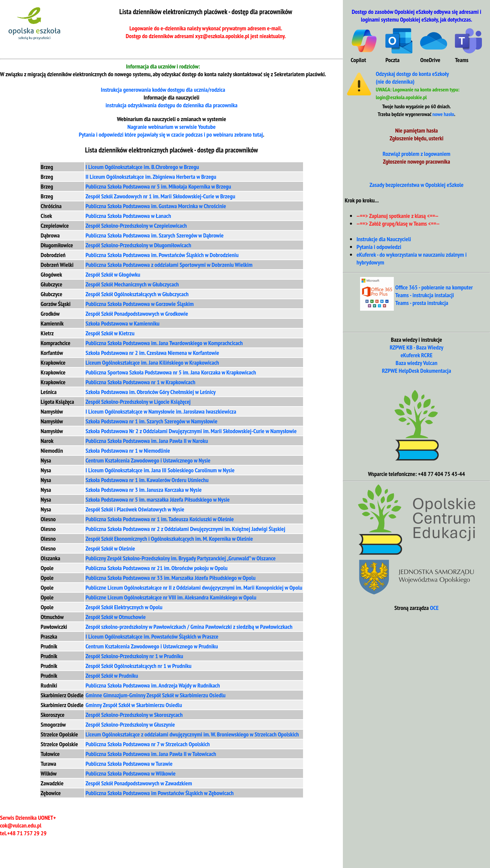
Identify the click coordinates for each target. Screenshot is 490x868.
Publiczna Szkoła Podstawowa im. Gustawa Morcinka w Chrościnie (156, 206)
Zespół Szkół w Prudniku (112, 676)
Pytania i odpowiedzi (379, 247)
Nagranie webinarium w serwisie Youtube (171, 127)
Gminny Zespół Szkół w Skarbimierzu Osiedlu (134, 705)
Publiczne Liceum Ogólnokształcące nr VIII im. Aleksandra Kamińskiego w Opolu (171, 597)
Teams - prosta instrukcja (422, 303)
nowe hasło (443, 114)
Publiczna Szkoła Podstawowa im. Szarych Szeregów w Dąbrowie (155, 235)
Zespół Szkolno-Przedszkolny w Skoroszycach (134, 715)
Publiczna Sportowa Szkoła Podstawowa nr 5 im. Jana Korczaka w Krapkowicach (171, 372)
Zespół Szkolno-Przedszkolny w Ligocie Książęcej (138, 402)
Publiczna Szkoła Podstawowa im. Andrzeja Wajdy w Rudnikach (153, 685)
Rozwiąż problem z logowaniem (417, 154)
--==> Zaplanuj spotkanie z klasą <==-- (397, 216)
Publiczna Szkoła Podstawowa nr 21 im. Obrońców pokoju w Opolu (157, 568)
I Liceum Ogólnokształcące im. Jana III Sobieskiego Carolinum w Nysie (160, 470)
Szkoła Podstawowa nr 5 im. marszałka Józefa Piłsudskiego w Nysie (158, 499)
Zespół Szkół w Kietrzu (110, 333)
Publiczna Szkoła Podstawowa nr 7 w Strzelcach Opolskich (148, 744)
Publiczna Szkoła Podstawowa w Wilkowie (131, 773)
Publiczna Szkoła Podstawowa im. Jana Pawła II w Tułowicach (151, 754)
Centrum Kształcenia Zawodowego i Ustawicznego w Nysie (148, 460)
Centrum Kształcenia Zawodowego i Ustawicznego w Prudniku (152, 646)
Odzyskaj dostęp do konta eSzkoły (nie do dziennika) (412, 78)
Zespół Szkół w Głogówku (113, 274)
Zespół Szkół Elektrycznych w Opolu (124, 607)
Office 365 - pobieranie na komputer (434, 287)
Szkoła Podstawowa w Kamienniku (123, 323)
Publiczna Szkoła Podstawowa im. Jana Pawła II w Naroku (147, 441)
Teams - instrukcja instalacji (425, 295)
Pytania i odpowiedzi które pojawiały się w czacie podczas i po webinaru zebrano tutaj (171, 134)
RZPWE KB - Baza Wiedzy (417, 347)
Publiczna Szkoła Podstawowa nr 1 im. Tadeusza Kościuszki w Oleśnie (160, 519)
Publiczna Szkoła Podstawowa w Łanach (128, 216)
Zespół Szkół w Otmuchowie (116, 617)
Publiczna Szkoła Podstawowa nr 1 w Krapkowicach (141, 382)
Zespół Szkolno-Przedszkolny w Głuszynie (130, 724)
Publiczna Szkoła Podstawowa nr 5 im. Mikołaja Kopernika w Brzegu (158, 186)
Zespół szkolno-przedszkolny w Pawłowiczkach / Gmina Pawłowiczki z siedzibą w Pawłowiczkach (189, 627)
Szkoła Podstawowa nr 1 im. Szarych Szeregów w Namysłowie (152, 421)
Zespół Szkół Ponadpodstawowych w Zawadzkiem (139, 783)
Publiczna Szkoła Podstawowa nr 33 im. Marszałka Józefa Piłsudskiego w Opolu (171, 578)
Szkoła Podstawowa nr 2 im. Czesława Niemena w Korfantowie (153, 353)
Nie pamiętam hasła (417, 130)
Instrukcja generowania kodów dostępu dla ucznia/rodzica (163, 90)
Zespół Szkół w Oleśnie (110, 548)
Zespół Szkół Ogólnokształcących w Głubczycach (137, 294)
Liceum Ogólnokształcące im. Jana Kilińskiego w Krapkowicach (152, 362)
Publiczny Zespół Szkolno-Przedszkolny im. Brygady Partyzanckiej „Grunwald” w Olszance (181, 558)
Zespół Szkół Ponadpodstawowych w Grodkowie (137, 314)
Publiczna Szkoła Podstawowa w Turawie (129, 764)
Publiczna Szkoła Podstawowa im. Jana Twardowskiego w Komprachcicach (164, 343)
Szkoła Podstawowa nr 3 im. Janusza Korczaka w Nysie (144, 490)
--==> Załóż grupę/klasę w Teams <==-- (398, 223)
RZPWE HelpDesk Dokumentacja (417, 371)
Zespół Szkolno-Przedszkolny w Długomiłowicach (139, 245)
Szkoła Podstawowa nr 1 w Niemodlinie (128, 451)
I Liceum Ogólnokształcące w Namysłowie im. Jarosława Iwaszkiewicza (161, 411)
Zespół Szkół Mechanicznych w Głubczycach (132, 284)
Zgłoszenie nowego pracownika (417, 161)
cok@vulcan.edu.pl (21, 825)
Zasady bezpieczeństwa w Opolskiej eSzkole (417, 185)
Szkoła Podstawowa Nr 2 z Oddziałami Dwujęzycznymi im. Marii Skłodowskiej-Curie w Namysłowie (191, 431)
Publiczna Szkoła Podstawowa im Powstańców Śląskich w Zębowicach (160, 793)
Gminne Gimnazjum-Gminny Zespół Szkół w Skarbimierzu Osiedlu (156, 695)
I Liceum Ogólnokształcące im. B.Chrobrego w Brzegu (142, 167)
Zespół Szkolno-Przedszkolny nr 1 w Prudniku (134, 656)
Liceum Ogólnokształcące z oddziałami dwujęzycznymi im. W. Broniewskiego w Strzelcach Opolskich (192, 734)
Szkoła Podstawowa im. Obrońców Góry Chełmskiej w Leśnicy (151, 392)
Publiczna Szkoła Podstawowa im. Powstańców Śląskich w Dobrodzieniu (162, 255)
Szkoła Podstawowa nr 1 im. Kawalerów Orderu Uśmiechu (147, 480)
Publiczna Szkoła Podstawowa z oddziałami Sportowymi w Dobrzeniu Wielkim (169, 265)
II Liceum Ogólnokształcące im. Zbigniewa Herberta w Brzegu (151, 177)
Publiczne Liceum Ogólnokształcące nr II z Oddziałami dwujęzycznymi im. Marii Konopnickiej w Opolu (194, 587)
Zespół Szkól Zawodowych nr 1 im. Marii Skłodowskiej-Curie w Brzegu (160, 196)
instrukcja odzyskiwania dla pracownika (172, 105)
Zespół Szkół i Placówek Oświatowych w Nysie (135, 509)
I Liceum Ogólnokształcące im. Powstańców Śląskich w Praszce (152, 636)
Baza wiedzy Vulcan (416, 363)
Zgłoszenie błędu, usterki (416, 138)
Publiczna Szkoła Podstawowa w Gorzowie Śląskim (140, 304)
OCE (434, 608)
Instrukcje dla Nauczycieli (384, 239)
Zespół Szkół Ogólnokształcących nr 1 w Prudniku (139, 666)
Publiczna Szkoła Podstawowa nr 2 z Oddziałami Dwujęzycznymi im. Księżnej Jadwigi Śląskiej (186, 529)
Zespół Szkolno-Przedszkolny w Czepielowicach (136, 226)
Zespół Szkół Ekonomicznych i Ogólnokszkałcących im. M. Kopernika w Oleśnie (169, 539)
